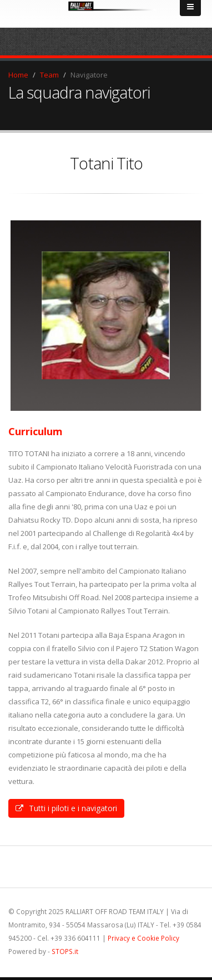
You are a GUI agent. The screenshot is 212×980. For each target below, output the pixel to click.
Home (18, 75)
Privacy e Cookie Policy (143, 938)
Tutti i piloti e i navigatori (66, 808)
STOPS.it (65, 951)
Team (49, 75)
